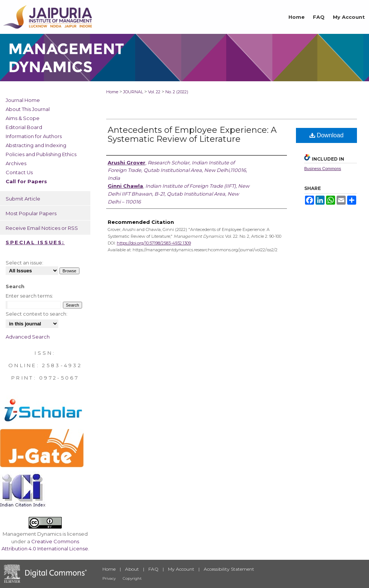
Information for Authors (34, 136)
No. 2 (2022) (177, 92)
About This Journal (28, 109)
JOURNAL (133, 92)
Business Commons (323, 169)
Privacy (109, 578)
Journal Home (23, 100)
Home (112, 92)
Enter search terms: (29, 296)
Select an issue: (24, 263)
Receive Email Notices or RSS (42, 228)
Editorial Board (24, 127)
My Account (181, 569)
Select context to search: (37, 314)
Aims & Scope (23, 118)
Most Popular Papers (31, 213)
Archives (16, 163)
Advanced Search (28, 337)
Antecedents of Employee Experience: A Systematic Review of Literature (192, 134)
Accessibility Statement (229, 569)
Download (327, 135)
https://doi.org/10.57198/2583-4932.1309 (154, 243)
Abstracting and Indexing (36, 145)
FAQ (153, 569)
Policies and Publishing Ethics (41, 154)
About (132, 569)
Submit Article (23, 199)
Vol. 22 (154, 92)
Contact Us (19, 172)
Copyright (132, 578)
